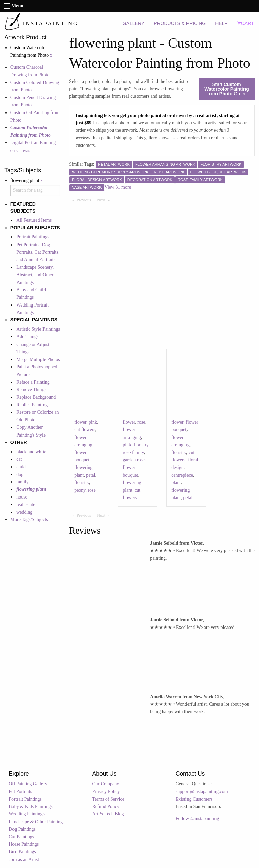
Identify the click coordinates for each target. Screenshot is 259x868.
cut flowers (85, 430)
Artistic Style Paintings (38, 329)
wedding (24, 512)
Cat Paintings (21, 837)
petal (91, 475)
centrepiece (182, 475)
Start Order (227, 89)
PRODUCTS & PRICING (180, 23)
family (22, 482)
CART (246, 23)
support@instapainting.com (202, 791)
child (21, 467)
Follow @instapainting (197, 819)
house (22, 497)
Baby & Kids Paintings (31, 807)
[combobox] (35, 190)
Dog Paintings (22, 829)
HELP (221, 23)
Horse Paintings (24, 844)
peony (80, 490)
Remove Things (31, 390)
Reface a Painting (33, 382)
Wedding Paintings (27, 814)
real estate (26, 504)
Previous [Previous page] (85, 200)
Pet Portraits (20, 791)
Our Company (106, 784)
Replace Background (36, 397)
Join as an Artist (24, 859)
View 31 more (118, 187)
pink (93, 422)
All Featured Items (34, 220)
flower (80, 422)
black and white (31, 452)
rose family (133, 453)
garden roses (135, 460)
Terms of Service (108, 799)
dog (20, 474)
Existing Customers (194, 799)
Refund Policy (106, 807)
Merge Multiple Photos (38, 360)
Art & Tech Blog (108, 814)
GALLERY (134, 23)
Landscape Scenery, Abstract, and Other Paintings (35, 275)
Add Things (27, 337)
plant (176, 483)
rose (92, 490)
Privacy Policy (106, 791)
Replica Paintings (33, 405)
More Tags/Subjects (29, 520)
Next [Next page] (105, 200)
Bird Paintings (22, 852)
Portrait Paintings (33, 237)
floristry (82, 483)
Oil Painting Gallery (28, 784)
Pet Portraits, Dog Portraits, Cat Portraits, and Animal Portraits (38, 252)
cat (19, 459)
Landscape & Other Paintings (37, 822)
